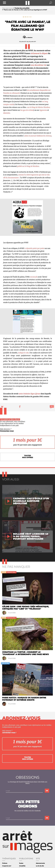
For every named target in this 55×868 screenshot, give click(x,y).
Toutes (21, 863)
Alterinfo (7, 113)
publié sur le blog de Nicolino (28, 166)
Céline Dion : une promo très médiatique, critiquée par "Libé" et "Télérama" (26, 608)
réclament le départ (39, 53)
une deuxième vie (39, 65)
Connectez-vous (7, 431)
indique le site (23, 353)
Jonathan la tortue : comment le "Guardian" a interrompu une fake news (25, 653)
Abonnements (40, 863)
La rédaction (29, 38)
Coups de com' (7, 866)
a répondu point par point (34, 248)
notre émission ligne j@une (29, 394)
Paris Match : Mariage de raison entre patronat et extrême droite (24, 699)
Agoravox (43, 110)
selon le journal (38, 136)
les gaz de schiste (27, 110)
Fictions (5, 863)
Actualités (22, 866)
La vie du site (40, 866)
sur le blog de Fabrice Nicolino (39, 107)
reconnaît (34, 277)
